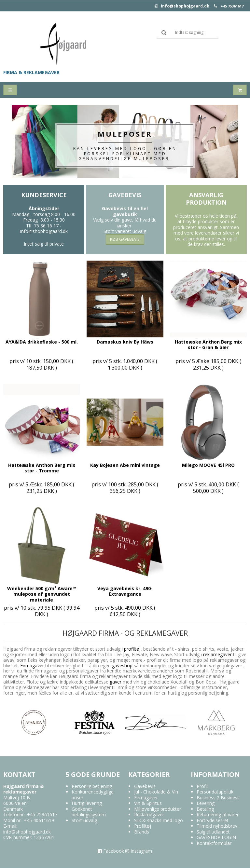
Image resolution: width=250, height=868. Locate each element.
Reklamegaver (149, 814)
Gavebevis (145, 786)
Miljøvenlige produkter (158, 809)
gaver (115, 682)
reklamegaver (217, 654)
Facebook (111, 851)
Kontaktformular (214, 843)
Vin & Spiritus (148, 803)
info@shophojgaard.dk (182, 6)
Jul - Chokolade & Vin (156, 792)
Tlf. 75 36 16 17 (42, 226)
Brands (142, 832)
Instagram (139, 851)
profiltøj (132, 649)
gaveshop (123, 665)
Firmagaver (32, 665)
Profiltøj (143, 826)
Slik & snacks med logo (159, 820)
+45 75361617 (232, 6)
